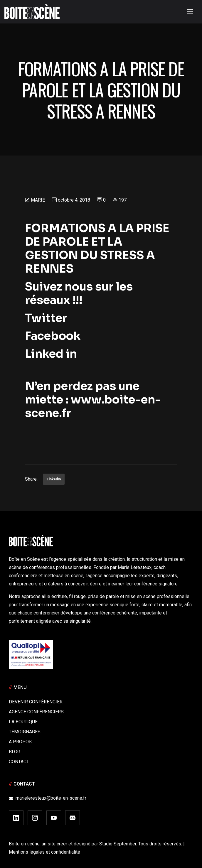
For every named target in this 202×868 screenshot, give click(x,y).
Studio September (118, 844)
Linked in (51, 354)
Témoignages (25, 732)
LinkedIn (54, 479)
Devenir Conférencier (36, 702)
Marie (38, 200)
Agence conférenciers (36, 712)
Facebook (53, 336)
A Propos (20, 742)
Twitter (48, 318)
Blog (15, 752)
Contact (19, 762)
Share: (31, 479)
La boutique (23, 722)
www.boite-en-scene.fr (93, 406)
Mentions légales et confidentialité (44, 852)
